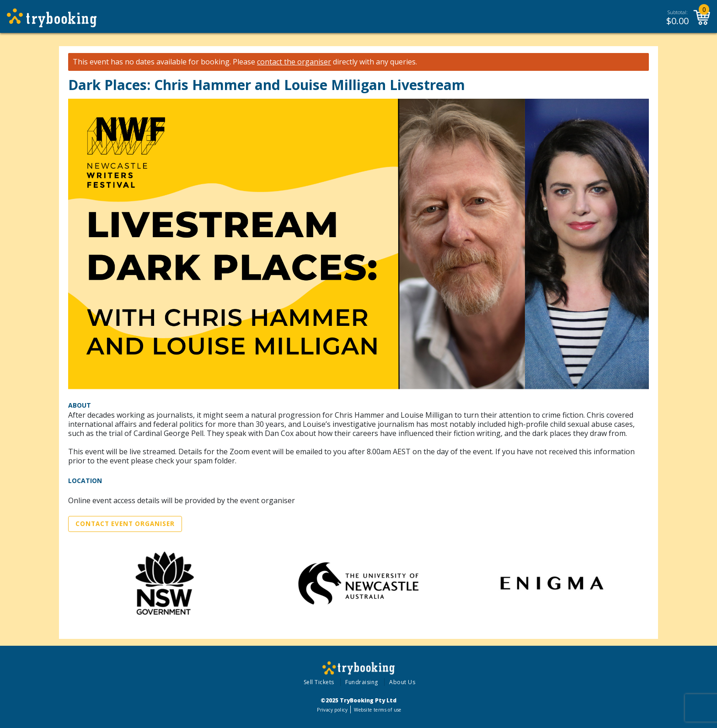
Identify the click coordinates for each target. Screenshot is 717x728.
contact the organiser (294, 62)
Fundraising (362, 682)
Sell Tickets (319, 682)
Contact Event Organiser (125, 524)
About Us (402, 682)
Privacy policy (332, 710)
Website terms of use (377, 710)
